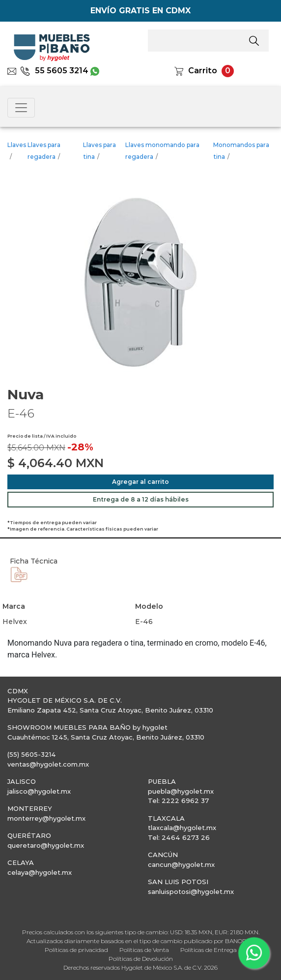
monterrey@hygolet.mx (46, 818)
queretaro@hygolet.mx (46, 845)
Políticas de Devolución (141, 959)
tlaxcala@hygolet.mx (182, 828)
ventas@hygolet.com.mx (48, 764)
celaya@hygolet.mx (40, 872)
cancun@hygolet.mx (181, 864)
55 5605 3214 (54, 71)
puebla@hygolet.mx (181, 791)
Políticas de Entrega (209, 950)
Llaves (17, 145)
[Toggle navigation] (21, 108)
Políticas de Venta (144, 950)
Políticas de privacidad (76, 950)
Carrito (203, 71)
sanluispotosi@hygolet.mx (191, 891)
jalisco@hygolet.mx (39, 791)
